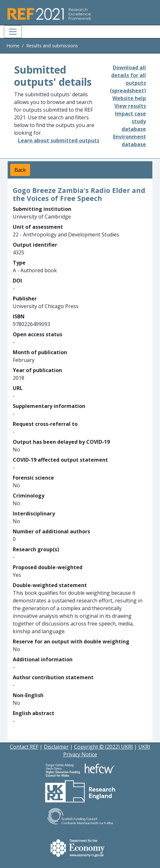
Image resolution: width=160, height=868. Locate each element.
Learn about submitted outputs (59, 140)
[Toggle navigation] (13, 32)
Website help (129, 98)
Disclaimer (56, 747)
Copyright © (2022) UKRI (103, 747)
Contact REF (24, 747)
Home (13, 46)
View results (130, 106)
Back (20, 170)
